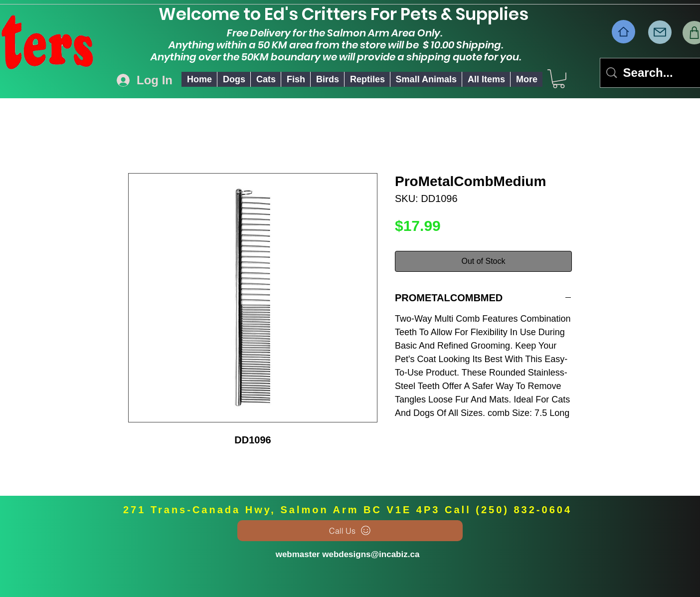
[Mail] (660, 32)
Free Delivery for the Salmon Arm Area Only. (336, 33)
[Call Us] (350, 531)
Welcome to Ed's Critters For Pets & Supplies (349, 14)
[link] (559, 79)
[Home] (623, 32)
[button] (234, 79)
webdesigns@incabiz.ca (371, 554)
